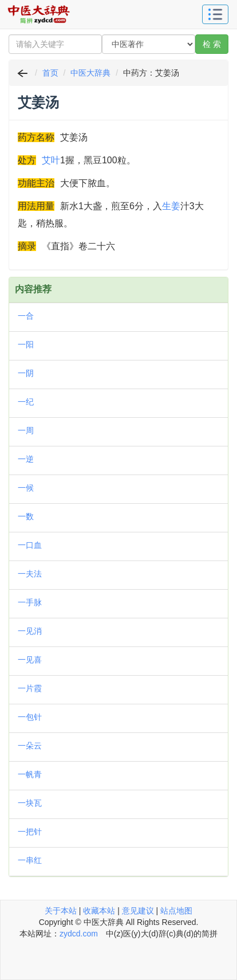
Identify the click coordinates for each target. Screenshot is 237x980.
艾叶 (51, 160)
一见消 (30, 631)
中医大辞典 (90, 73)
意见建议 (138, 911)
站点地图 (176, 911)
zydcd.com (79, 934)
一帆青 (30, 774)
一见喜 (30, 660)
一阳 (26, 344)
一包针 (30, 717)
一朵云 (30, 746)
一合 (26, 316)
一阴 (26, 373)
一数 (26, 516)
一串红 (30, 860)
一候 (26, 488)
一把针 (30, 832)
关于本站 (61, 911)
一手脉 (30, 602)
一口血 (30, 545)
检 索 (212, 44)
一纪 (26, 402)
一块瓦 (30, 803)
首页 (50, 73)
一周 (26, 430)
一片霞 (30, 688)
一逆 (26, 459)
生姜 (171, 206)
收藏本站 (99, 911)
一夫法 (30, 574)
